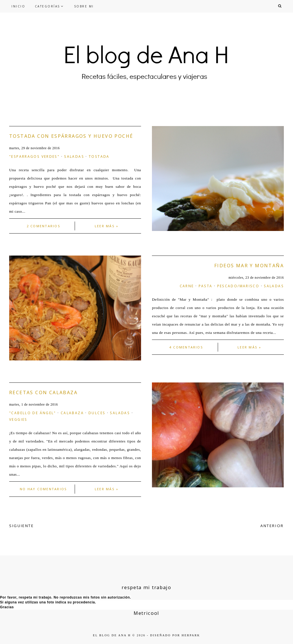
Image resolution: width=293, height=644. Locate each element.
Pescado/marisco (238, 286)
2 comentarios (43, 226)
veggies (18, 419)
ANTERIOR (272, 526)
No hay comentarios (43, 489)
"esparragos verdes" (34, 156)
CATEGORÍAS (47, 6)
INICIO (18, 6)
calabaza (72, 413)
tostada (99, 156)
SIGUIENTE (22, 526)
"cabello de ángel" (33, 413)
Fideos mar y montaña (249, 266)
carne (187, 286)
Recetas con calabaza (43, 392)
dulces (97, 413)
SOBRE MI (84, 6)
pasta (206, 286)
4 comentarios (186, 347)
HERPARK (191, 635)
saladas (74, 156)
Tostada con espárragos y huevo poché (71, 136)
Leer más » (107, 226)
